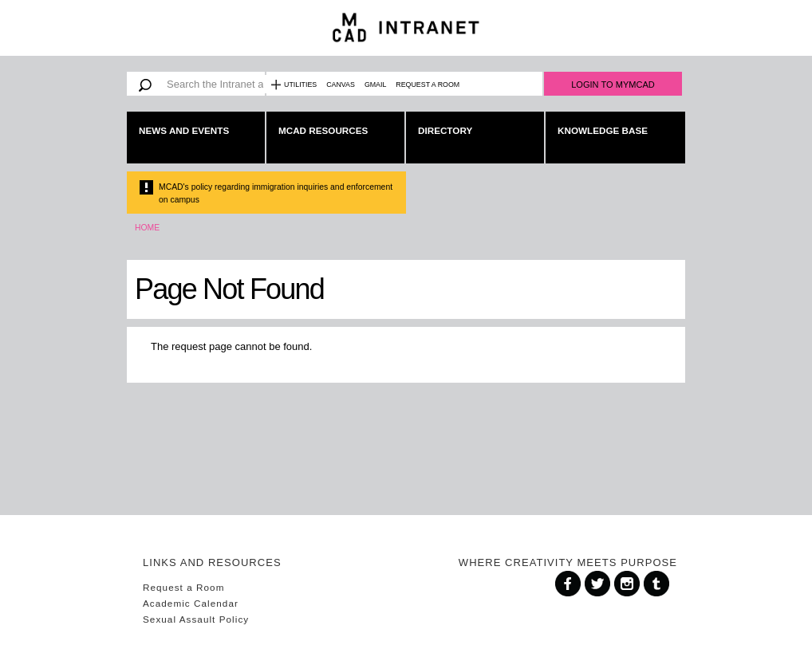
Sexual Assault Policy (196, 619)
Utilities (300, 85)
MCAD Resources (323, 130)
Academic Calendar (191, 603)
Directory (445, 130)
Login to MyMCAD (613, 85)
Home (147, 228)
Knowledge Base (603, 130)
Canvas (341, 85)
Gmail (375, 85)
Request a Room (428, 85)
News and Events (184, 130)
